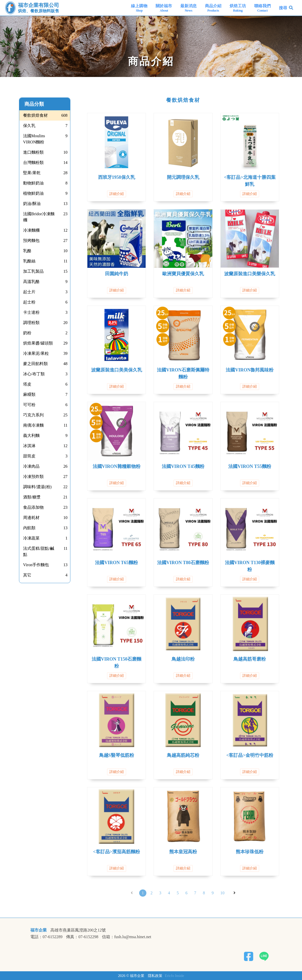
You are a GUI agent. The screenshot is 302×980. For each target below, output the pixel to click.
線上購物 (139, 8)
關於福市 (164, 8)
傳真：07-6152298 (82, 937)
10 (222, 893)
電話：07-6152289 (46, 937)
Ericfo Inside (174, 976)
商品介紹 (213, 8)
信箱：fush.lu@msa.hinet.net (127, 937)
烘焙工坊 (238, 8)
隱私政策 (155, 976)
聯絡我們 (262, 8)
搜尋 (283, 8)
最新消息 (188, 8)
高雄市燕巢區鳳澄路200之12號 (78, 930)
